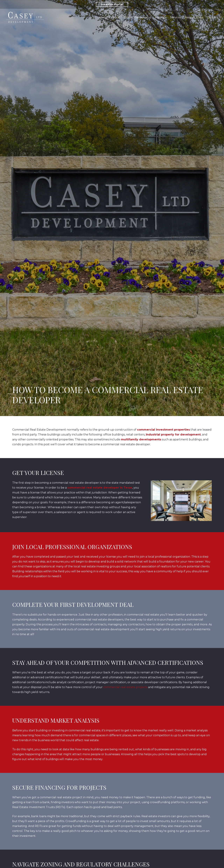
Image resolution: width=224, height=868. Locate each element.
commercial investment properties (163, 430)
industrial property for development (173, 435)
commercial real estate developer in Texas (100, 488)
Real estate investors (156, 816)
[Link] (25, 18)
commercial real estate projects (125, 687)
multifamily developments (141, 439)
